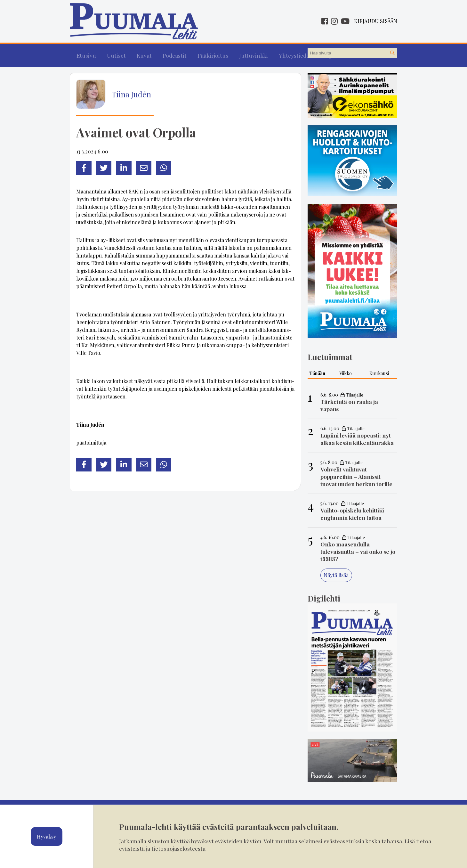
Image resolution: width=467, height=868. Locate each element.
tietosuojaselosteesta (178, 848)
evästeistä (132, 848)
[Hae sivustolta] (392, 53)
